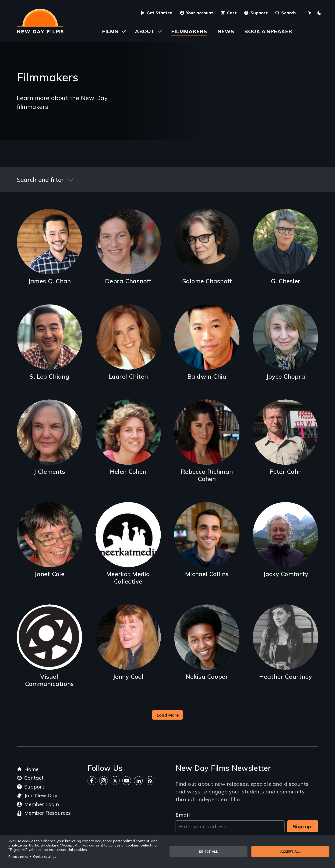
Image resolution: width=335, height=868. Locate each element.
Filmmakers (189, 31)
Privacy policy (18, 856)
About (145, 31)
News (226, 31)
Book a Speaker (268, 31)
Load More (168, 715)
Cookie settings (45, 856)
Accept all (290, 852)
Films (110, 31)
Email (183, 815)
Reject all (208, 852)
